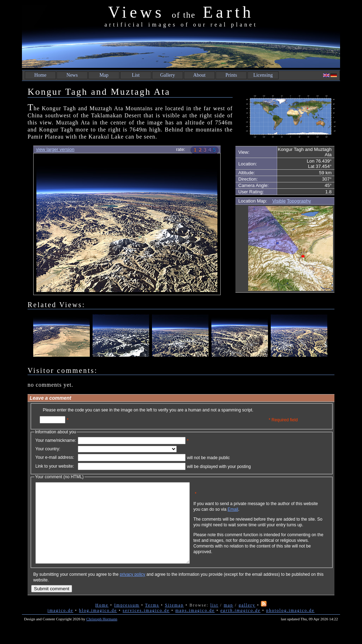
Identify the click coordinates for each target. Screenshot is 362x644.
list (214, 621)
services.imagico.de (146, 626)
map (229, 621)
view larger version (55, 149)
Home (40, 75)
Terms (152, 621)
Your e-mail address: (55, 457)
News (72, 75)
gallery (247, 621)
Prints (231, 75)
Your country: (48, 449)
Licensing (263, 75)
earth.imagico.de (240, 626)
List (136, 75)
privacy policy (133, 590)
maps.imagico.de (195, 626)
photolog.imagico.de (290, 626)
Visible (279, 201)
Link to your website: (55, 466)
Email (267, 515)
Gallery (168, 75)
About (200, 75)
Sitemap (174, 621)
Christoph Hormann (102, 635)
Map (104, 75)
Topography (299, 201)
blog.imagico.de (98, 626)
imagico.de (60, 626)
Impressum (127, 621)
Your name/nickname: (56, 440)
